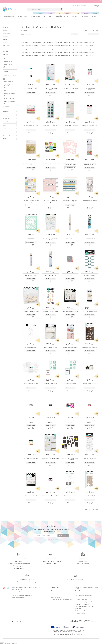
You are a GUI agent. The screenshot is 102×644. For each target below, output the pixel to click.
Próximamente (39, 13)
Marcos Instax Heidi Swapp (31, 88)
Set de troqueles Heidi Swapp (70, 88)
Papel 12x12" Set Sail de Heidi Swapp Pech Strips (70, 201)
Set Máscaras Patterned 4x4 (70, 384)
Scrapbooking (9, 16)
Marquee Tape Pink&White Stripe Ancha (70, 422)
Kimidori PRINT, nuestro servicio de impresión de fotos (87, 588)
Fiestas (5, 39)
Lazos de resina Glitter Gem (90, 275)
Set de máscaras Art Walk (31, 348)
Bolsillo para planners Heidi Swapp (51, 89)
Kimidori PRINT (23, 16)
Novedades (50, 13)
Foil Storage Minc (70, 238)
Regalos (75, 16)
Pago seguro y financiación (82, 604)
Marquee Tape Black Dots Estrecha (51, 422)
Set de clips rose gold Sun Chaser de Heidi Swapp (90, 164)
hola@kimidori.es (20, 598)
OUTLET (59, 13)
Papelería (6, 36)
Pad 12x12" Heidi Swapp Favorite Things (51, 164)
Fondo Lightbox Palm (51, 275)
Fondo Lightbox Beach (90, 238)
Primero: (85, 34)
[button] (33, 95)
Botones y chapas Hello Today (51, 312)
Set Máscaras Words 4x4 (51, 384)
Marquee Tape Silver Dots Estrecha (31, 422)
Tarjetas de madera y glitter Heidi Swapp (31, 164)
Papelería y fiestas (61, 16)
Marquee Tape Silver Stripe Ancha (90, 384)
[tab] (10, 54)
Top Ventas (86, 13)
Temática (95, 13)
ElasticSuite (14, 643)
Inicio (4, 22)
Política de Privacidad (81, 611)
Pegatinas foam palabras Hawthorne (70, 496)
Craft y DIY (47, 16)
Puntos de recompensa (81, 600)
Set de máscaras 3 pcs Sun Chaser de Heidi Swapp (70, 164)
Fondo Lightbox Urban (31, 275)
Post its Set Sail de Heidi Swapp (70, 126)
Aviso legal (78, 609)
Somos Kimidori (55, 587)
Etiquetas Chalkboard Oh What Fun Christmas (70, 459)
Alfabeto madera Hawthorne (90, 348)
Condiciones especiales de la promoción (61, 600)
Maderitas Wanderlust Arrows (31, 312)
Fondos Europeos (80, 591)
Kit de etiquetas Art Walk (51, 348)
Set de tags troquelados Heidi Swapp (90, 89)
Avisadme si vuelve (70, 168)
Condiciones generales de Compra (84, 606)
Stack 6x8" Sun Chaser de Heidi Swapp (31, 201)
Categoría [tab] (6, 27)
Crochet (95, 16)
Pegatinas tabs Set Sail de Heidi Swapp (51, 126)
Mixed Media (35, 16)
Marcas (67, 13)
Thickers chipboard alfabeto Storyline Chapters (90, 201)
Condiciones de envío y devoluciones (85, 602)
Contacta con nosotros (57, 591)
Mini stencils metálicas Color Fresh (51, 239)
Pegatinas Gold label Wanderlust (51, 458)
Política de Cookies (80, 613)
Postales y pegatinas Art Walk (70, 348)
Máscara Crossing (31, 238)
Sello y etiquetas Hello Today (31, 458)
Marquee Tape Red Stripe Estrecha (90, 422)
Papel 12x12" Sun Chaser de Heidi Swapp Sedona (51, 201)
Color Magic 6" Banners (90, 458)
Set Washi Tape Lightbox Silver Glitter (31, 496)
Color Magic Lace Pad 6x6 (31, 384)
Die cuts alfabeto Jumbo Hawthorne (90, 496)
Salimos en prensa (56, 593)
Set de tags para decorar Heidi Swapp (90, 126)
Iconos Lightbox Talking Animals (70, 312)
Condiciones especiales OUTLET (83, 595)
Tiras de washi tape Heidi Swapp (31, 126)
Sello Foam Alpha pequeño (90, 312)
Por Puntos (76, 13)
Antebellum (70, 275)
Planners (85, 16)
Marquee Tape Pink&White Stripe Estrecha (51, 496)
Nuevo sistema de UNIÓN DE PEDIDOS (85, 593)
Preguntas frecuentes (57, 597)
